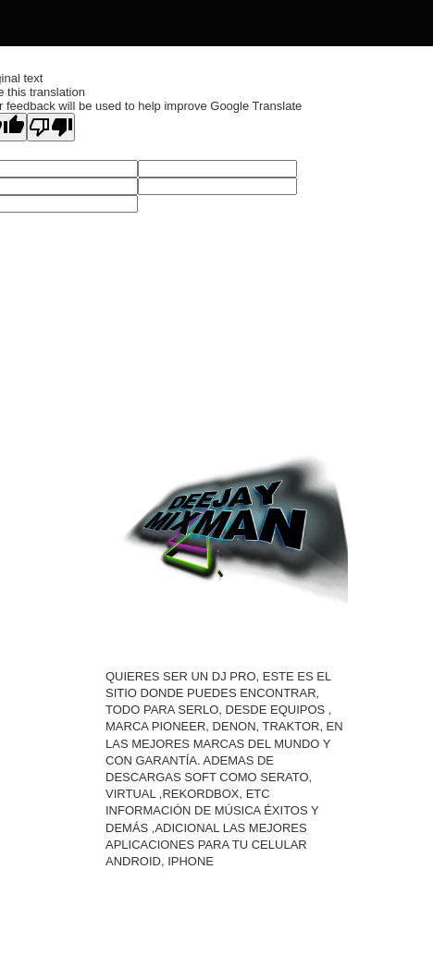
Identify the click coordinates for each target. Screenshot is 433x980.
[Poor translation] (51, 127)
